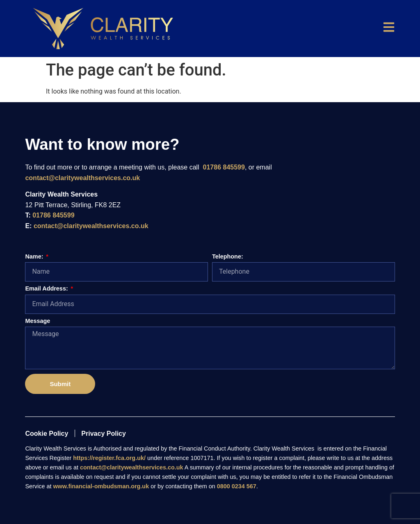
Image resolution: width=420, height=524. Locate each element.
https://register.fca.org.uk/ (109, 458)
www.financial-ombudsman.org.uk (101, 486)
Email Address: (47, 289)
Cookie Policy (47, 434)
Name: (35, 257)
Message (38, 321)
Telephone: (228, 257)
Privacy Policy (104, 434)
